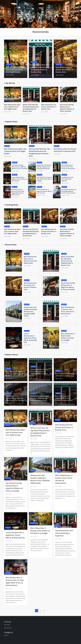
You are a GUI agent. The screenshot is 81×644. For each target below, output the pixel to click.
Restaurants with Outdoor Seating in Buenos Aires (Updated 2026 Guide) (44, 167)
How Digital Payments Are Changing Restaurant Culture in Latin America (69, 191)
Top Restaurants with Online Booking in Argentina (67, 179)
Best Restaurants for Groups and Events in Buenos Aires (64, 70)
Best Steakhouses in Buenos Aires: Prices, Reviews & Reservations (68, 167)
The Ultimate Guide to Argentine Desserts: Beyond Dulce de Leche (44, 191)
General (9, 64)
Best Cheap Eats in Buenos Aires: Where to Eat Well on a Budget (44, 179)
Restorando (41, 32)
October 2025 (8, 628)
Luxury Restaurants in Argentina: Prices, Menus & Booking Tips (20, 179)
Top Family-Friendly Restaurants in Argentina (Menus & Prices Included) (19, 167)
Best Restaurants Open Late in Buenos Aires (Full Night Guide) (15, 70)
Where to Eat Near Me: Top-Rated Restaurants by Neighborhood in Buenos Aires (68, 261)
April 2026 (7, 625)
